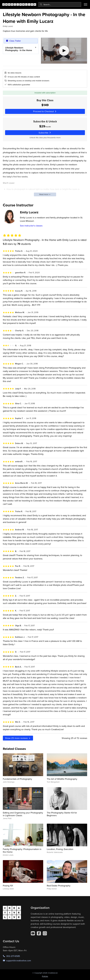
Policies (45, 976)
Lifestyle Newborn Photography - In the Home (19, 49)
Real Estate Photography (59, 886)
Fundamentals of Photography (17, 779)
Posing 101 (8, 886)
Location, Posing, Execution (60, 849)
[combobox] (60, 4)
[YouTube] (33, 933)
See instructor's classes (31, 226)
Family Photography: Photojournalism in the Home (22, 850)
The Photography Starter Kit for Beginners (62, 814)
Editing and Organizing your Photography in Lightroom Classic (23, 814)
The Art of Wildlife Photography (62, 779)
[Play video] (64, 51)
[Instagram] (45, 933)
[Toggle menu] (86, 4)
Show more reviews (18, 738)
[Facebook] (39, 933)
